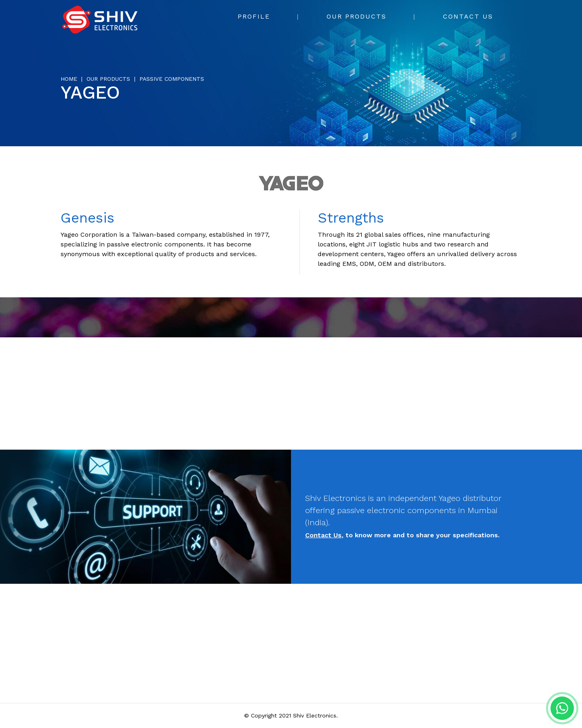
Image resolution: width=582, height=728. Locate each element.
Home (69, 79)
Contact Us (468, 16)
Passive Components (172, 79)
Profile (254, 16)
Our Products (356, 16)
